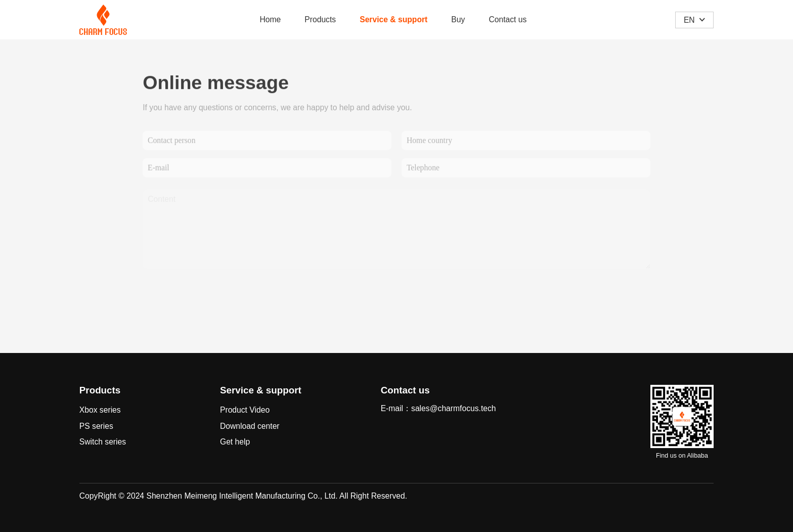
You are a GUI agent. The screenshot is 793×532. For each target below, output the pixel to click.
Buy (458, 19)
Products (320, 19)
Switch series (103, 442)
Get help (235, 442)
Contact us (508, 19)
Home (270, 19)
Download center (250, 426)
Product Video (245, 410)
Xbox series (100, 410)
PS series (96, 426)
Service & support (393, 19)
